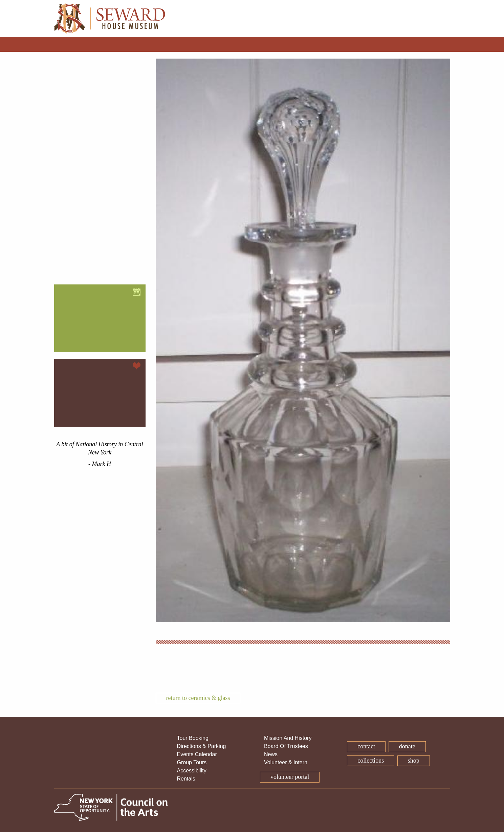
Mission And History (288, 738)
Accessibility (192, 771)
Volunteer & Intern (286, 762)
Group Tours (192, 762)
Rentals (186, 779)
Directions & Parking (202, 746)
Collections (371, 761)
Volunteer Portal (290, 777)
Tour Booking (193, 738)
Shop (414, 761)
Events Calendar (197, 754)
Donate (407, 746)
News (271, 754)
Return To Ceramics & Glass (198, 698)
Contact (366, 746)
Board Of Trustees (286, 746)
